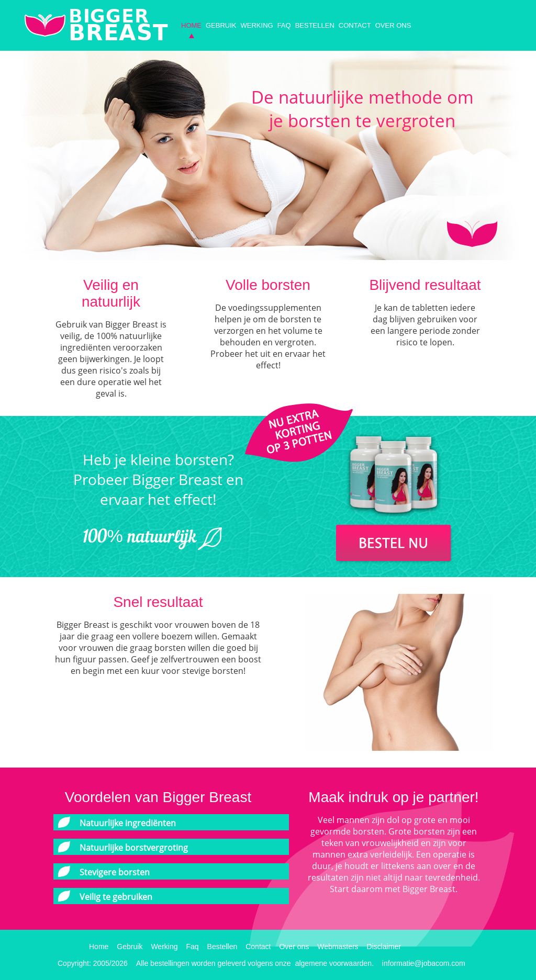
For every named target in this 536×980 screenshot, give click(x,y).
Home (191, 25)
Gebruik (221, 25)
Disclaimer (384, 947)
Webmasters (338, 947)
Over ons (393, 25)
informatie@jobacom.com (424, 963)
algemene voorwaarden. (334, 963)
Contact (355, 25)
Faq (284, 25)
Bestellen (315, 25)
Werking (257, 25)
